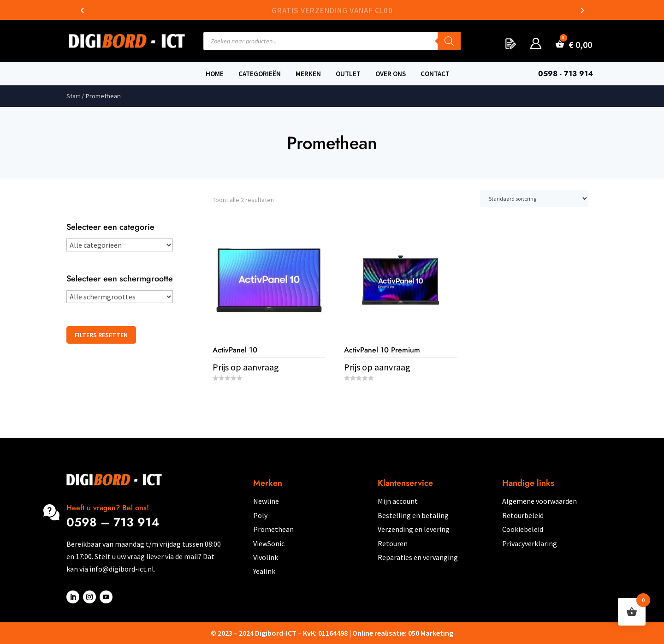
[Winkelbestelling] (534, 199)
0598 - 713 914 (566, 74)
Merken (308, 74)
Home (215, 74)
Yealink (264, 571)
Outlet (348, 74)
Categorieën (260, 74)
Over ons (391, 74)
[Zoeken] (449, 41)
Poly (260, 515)
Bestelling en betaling (413, 515)
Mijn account (398, 501)
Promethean (273, 529)
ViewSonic (269, 543)
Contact (435, 74)
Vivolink (266, 557)
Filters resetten (101, 335)
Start (73, 96)
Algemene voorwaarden (539, 501)
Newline (266, 501)
